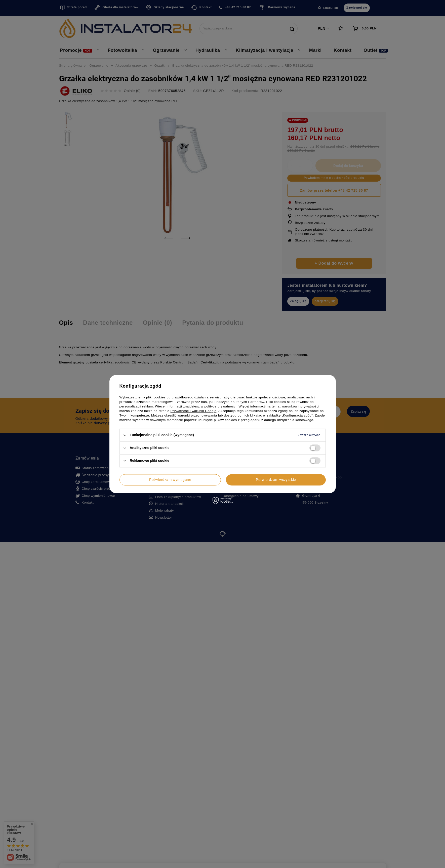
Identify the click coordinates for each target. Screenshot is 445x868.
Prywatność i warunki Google (194, 411)
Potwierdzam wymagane (170, 480)
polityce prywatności (221, 406)
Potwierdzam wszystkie (276, 480)
